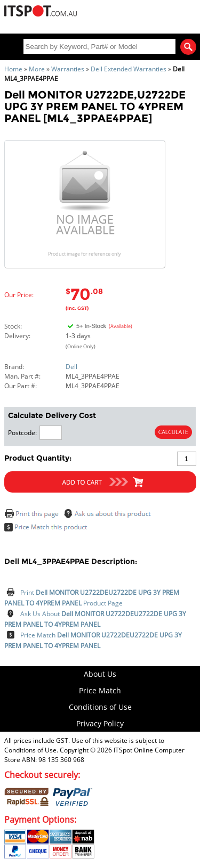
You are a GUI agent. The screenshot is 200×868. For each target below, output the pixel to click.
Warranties (68, 69)
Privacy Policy (100, 723)
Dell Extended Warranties (129, 69)
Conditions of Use (100, 707)
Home (13, 69)
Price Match (100, 690)
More (37, 69)
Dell (71, 367)
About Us (100, 674)
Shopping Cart (163, 15)
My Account (130, 15)
